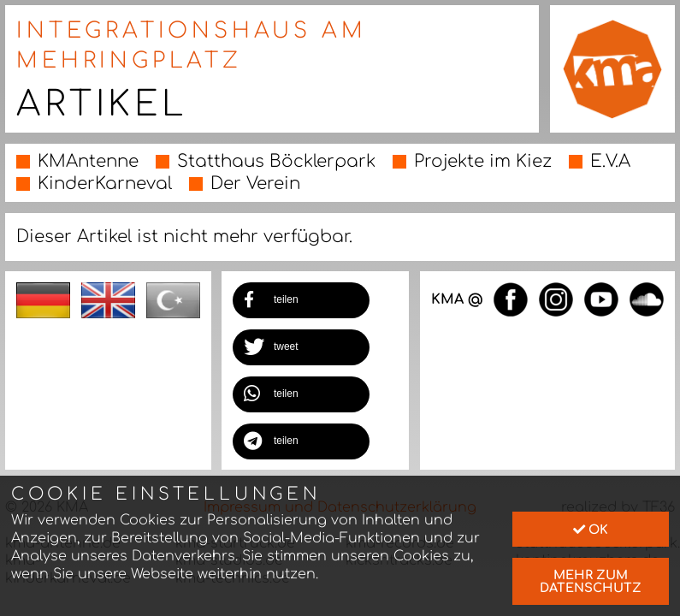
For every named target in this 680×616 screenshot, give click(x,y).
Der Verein (255, 184)
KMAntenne (88, 161)
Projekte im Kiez (483, 161)
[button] (301, 300)
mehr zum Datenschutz (591, 581)
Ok (591, 530)
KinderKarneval (105, 184)
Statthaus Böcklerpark (276, 161)
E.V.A (610, 161)
